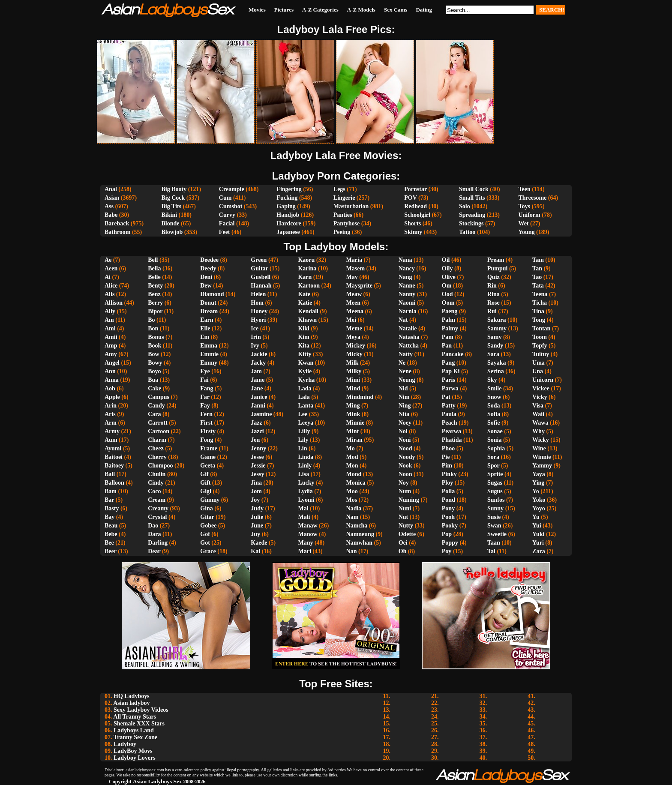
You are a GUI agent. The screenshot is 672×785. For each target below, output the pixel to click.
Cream (157, 500)
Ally (110, 311)
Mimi (353, 380)
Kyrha (306, 380)
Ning (405, 406)
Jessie (258, 466)
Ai (108, 277)
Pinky (449, 474)
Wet (523, 223)
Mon (352, 466)
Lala (304, 397)
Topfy (540, 346)
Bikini (169, 215)
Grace (208, 551)
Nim (404, 397)
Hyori (258, 320)
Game (208, 457)
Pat (446, 397)
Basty (112, 508)
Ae (108, 260)
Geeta (208, 466)
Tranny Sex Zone (135, 737)
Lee (303, 414)
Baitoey (114, 466)
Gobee (208, 526)
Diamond (212, 294)
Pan (447, 346)
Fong (207, 440)
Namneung (360, 534)
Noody (407, 457)
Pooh (448, 517)
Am (109, 320)
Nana (405, 260)
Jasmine (261, 414)
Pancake (453, 354)
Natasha (409, 337)
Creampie (232, 189)
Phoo (448, 448)
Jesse (257, 457)
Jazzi (257, 431)
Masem (356, 268)
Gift (205, 483)
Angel (112, 363)
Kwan (306, 363)
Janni (258, 406)
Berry (155, 303)
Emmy (209, 363)
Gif (204, 474)
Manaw (307, 526)
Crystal (157, 517)
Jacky (258, 363)
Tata (538, 286)
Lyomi (306, 500)
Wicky (541, 440)
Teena (540, 294)
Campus (159, 397)
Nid (403, 388)
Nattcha (409, 346)
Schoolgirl (417, 215)
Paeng (450, 311)
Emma (209, 346)
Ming (353, 406)
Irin (256, 337)
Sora (493, 457)
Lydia (305, 491)
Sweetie (497, 534)
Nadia (354, 508)
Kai (255, 551)
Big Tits (172, 206)
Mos (352, 500)
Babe (111, 215)
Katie (305, 303)
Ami (110, 328)
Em (205, 337)
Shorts (412, 223)
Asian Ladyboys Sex (157, 781)
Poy (447, 551)
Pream (496, 260)
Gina (207, 508)
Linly (305, 466)
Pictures (284, 10)
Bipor (155, 311)
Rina (493, 294)
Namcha (357, 526)
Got (205, 543)
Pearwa (451, 431)
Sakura (497, 320)
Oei (403, 543)
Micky (354, 354)
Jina (256, 483)
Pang (448, 363)
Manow (307, 534)
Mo (351, 448)
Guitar (259, 268)
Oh (403, 551)
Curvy (227, 215)
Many (305, 543)
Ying (538, 483)
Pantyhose (346, 223)
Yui (537, 526)
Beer (111, 551)
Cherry (157, 457)
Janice (259, 397)
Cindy (156, 483)
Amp (111, 346)
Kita (303, 346)
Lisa (303, 474)
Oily (447, 268)
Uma (538, 363)
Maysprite (359, 286)
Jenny (258, 448)
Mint (353, 431)
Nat (403, 320)
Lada (304, 388)
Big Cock (173, 198)
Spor (493, 466)
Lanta (306, 406)
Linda (306, 457)
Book (154, 346)
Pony (448, 508)
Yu (536, 517)
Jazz (256, 423)
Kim (303, 337)
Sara (493, 354)
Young (526, 232)
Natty (406, 354)
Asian (112, 198)
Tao (537, 277)
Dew (206, 286)
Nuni (405, 508)
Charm (157, 440)
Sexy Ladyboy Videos (141, 710)
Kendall (308, 311)
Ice (255, 328)
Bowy (155, 363)
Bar (109, 500)
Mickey (356, 346)
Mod (352, 457)
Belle (154, 277)
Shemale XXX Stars (139, 724)
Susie (494, 517)
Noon (405, 474)
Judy (257, 508)
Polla (448, 491)
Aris (110, 414)
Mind (353, 388)
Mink (353, 414)
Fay (205, 406)
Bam (111, 491)
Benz (154, 294)
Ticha (540, 303)
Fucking (287, 198)
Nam (352, 517)
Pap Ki (451, 371)
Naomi (407, 303)
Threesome (532, 198)
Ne (402, 363)
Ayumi (113, 448)
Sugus (495, 491)
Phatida (452, 440)
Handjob (288, 215)
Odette (407, 534)
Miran (354, 440)
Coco (154, 491)
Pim (447, 466)
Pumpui (497, 268)
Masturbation (351, 206)
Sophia (496, 448)
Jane (257, 388)
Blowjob (172, 232)
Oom (448, 303)
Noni (405, 440)
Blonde (171, 223)
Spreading (472, 215)
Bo (151, 320)
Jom (256, 491)
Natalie (408, 328)
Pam (448, 337)
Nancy (407, 268)
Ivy (255, 346)
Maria (354, 260)
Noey (405, 423)
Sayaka (497, 363)
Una (538, 371)
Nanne (407, 286)
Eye (205, 371)
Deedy (208, 268)
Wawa (540, 423)
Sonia (494, 440)
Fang (207, 388)
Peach (450, 423)
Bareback (117, 223)
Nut (403, 517)
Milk (352, 363)
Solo (465, 206)
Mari (304, 551)
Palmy (450, 328)
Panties (343, 215)
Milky (354, 371)
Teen (524, 189)
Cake (154, 388)
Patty (449, 406)
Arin (111, 406)
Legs (339, 189)
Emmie (209, 354)
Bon (153, 328)
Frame (209, 448)
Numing (409, 500)
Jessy (257, 474)
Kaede (259, 543)
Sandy (495, 346)
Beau (111, 526)
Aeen (111, 268)
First (206, 423)
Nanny (407, 294)
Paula (449, 414)
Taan (494, 543)
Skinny (413, 232)
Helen (258, 294)
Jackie (259, 354)
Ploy (447, 483)
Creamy (158, 508)
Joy (255, 500)
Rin (492, 286)
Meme (354, 328)
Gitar (207, 517)
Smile (494, 388)
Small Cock (474, 189)
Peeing (342, 232)
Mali (304, 517)
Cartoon (159, 431)
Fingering (289, 189)
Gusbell (261, 277)
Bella (154, 268)
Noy (404, 483)
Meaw (354, 294)
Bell (153, 260)
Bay (109, 517)
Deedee (209, 260)
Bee (109, 543)
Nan (352, 551)
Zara (539, 551)
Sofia (494, 414)
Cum (225, 198)
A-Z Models (361, 10)
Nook (405, 466)
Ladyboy (125, 744)
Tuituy (541, 354)
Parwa (450, 388)
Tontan (541, 328)
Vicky (540, 397)
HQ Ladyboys (132, 696)
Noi (403, 431)
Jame (258, 380)
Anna (112, 380)
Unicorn (543, 380)
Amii (111, 337)
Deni (206, 277)
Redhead (415, 206)
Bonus (156, 337)
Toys (524, 206)
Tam (538, 260)
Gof (205, 534)
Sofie (494, 423)
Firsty (208, 431)
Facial (227, 223)
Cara (154, 414)
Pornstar (415, 189)
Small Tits (472, 198)
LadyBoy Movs (133, 751)
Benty (155, 286)
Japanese (288, 232)
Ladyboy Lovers (135, 758)
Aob (110, 388)
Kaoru (306, 260)
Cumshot (231, 206)
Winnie (541, 457)
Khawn (307, 320)
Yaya (539, 474)
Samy (494, 337)
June (257, 526)
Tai (491, 551)
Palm (448, 320)
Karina (307, 268)
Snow (494, 397)
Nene (405, 371)
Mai (303, 508)
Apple (112, 397)
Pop (447, 534)
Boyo (154, 371)
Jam (256, 371)
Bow (153, 354)
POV (410, 198)
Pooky (450, 526)
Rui (492, 311)
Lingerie (344, 198)
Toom (540, 337)
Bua (153, 380)
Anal (111, 189)
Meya (353, 337)
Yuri (538, 543)
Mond (354, 474)
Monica (356, 483)
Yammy (542, 466)
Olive (449, 277)
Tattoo (467, 232)
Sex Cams (396, 10)
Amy (111, 354)
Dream (209, 311)
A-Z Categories (320, 10)
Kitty (304, 354)
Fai (204, 380)
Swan (494, 526)
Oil (446, 260)
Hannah (261, 286)
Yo (536, 491)
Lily (303, 440)
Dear (154, 551)
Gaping (286, 206)
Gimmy (210, 500)
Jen (255, 440)
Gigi (206, 491)
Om (447, 286)
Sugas (495, 483)
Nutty (406, 526)
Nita (404, 414)
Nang (405, 277)
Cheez (156, 448)
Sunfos (496, 500)
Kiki (303, 328)
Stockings (471, 223)
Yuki (538, 534)
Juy (255, 534)
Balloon (114, 483)
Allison (114, 303)
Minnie (355, 423)
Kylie (305, 371)
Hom (257, 303)
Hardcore (289, 223)
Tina (538, 311)
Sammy (497, 328)
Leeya (306, 423)
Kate (304, 294)
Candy (156, 406)
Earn (207, 320)
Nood (405, 448)
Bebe (111, 534)
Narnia (408, 311)
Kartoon (309, 286)
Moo (352, 491)
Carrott (158, 423)
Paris (448, 380)
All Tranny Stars (135, 717)
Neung (407, 380)
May (352, 277)
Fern (206, 414)
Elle (205, 328)
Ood (447, 294)
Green (259, 260)
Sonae (495, 431)
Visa (538, 406)
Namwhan (359, 543)
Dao (153, 526)
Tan (537, 268)
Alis (109, 294)
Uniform (529, 215)
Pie (446, 457)
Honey (259, 311)
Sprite (495, 474)
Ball (110, 474)
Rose (493, 303)
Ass (109, 206)
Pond (448, 500)
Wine (539, 448)
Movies (257, 10)
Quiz (493, 277)
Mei (351, 320)
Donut (208, 303)
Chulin (157, 474)
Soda (494, 406)
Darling (158, 543)
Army (112, 431)
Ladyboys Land (134, 730)
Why (538, 431)
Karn (305, 277)
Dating (424, 10)
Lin (302, 448)
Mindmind (360, 397)
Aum (111, 440)
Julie (257, 517)
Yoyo (539, 508)
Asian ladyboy (131, 703)
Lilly (304, 431)
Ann (110, 371)
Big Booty (174, 189)
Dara (154, 534)
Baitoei (114, 457)
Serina (496, 371)
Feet (225, 232)
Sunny (495, 508)
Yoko (539, 500)
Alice (111, 286)
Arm (111, 423)
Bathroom (117, 232)
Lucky (306, 483)
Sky (492, 380)
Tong (539, 320)
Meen (353, 303)
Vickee (541, 388)
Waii (538, 414)
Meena (355, 311)
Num (405, 491)
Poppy (450, 543)
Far (205, 397)
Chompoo (160, 466)
